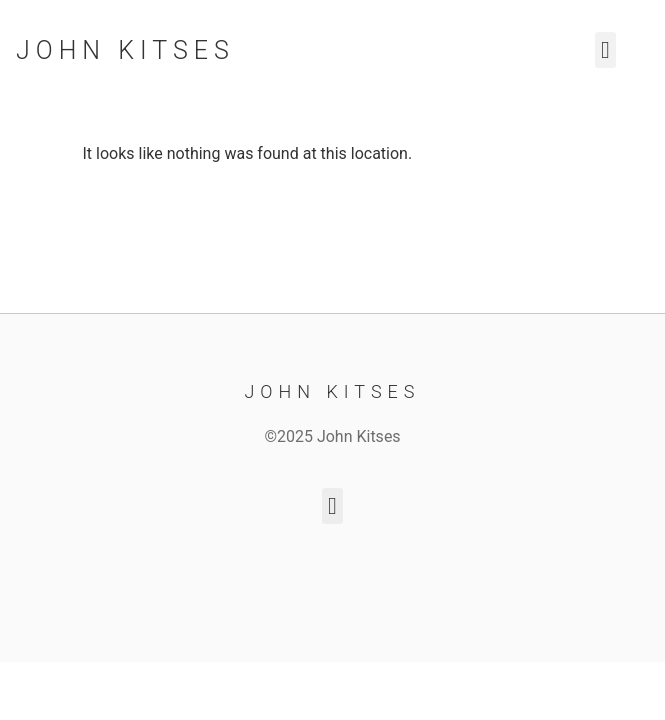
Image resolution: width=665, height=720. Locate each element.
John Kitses (125, 50)
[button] (605, 50)
